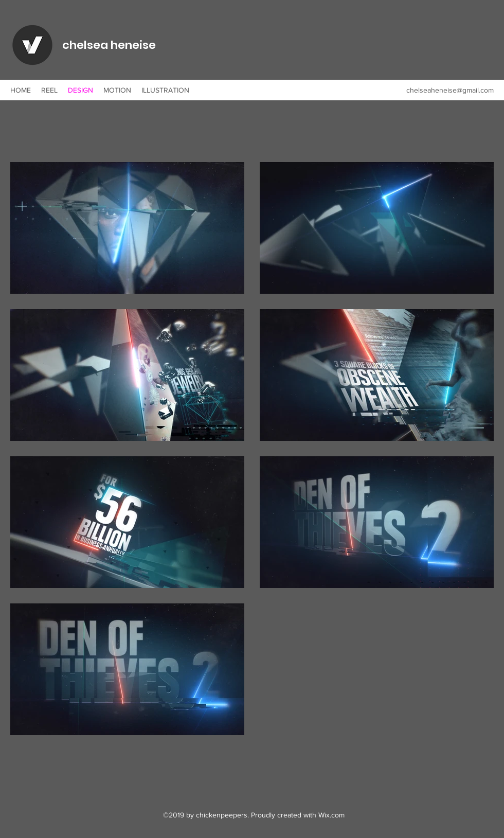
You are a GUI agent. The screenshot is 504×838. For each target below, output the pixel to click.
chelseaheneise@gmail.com (450, 90)
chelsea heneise (109, 45)
